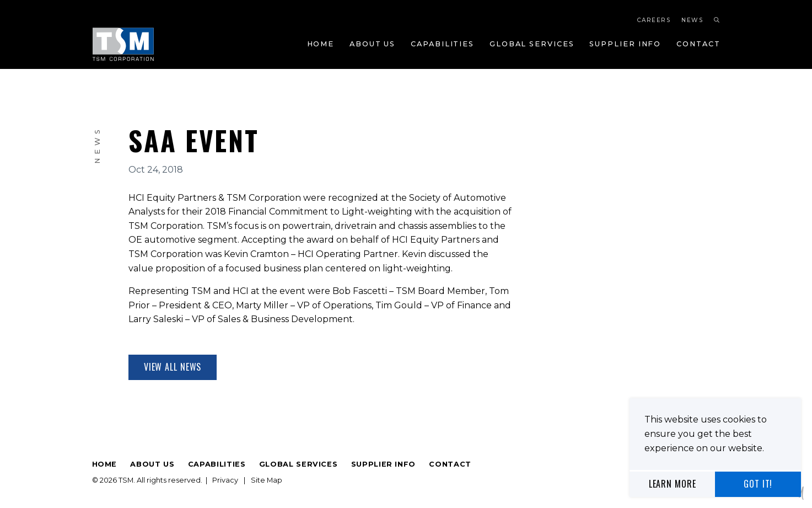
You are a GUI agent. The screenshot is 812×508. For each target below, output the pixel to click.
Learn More (673, 484)
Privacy (225, 480)
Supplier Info (625, 44)
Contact (698, 44)
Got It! (758, 484)
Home (321, 44)
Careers (654, 20)
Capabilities (442, 44)
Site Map (267, 480)
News (692, 20)
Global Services (532, 44)
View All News (173, 367)
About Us (372, 44)
